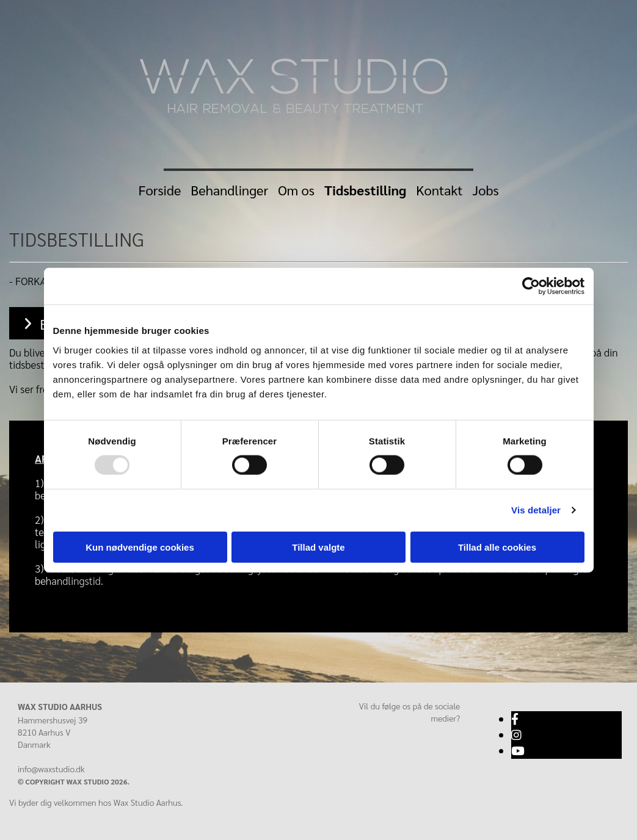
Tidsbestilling (365, 190)
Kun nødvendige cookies (140, 547)
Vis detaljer (536, 510)
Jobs (486, 190)
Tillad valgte (318, 547)
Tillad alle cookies (497, 547)
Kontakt (439, 190)
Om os (296, 190)
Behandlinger (229, 190)
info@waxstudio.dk (51, 769)
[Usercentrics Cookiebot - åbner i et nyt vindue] (531, 286)
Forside (159, 190)
